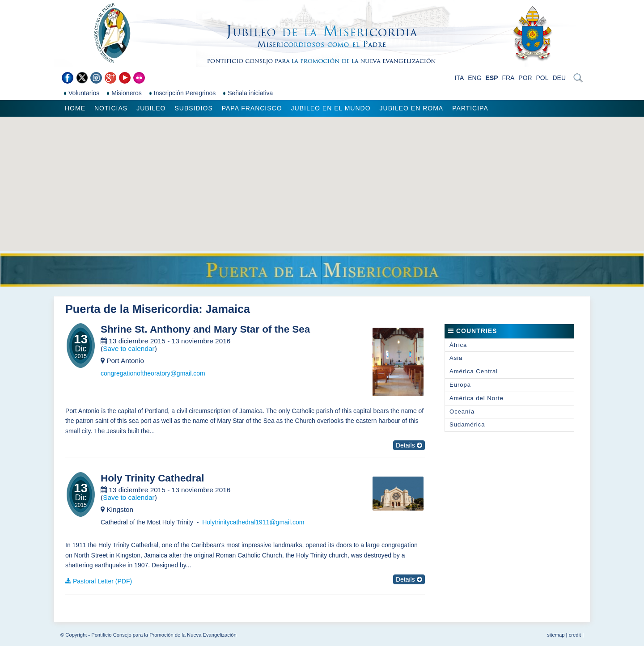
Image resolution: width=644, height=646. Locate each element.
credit (575, 635)
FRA (508, 78)
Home (75, 108)
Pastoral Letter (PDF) (102, 581)
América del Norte (477, 398)
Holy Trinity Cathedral (152, 478)
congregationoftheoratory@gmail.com (153, 373)
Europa (460, 385)
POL (542, 78)
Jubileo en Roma (412, 108)
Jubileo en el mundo (331, 108)
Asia (456, 358)
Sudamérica (467, 424)
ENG (475, 78)
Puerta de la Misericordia (132, 309)
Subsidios (193, 108)
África (458, 345)
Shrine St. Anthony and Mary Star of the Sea (205, 329)
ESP (492, 78)
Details (409, 445)
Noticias (111, 108)
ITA (460, 78)
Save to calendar (129, 348)
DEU (559, 78)
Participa (470, 108)
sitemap (556, 635)
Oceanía (462, 412)
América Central (474, 371)
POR (525, 78)
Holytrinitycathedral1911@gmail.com (253, 522)
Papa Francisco (252, 108)
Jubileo (151, 108)
